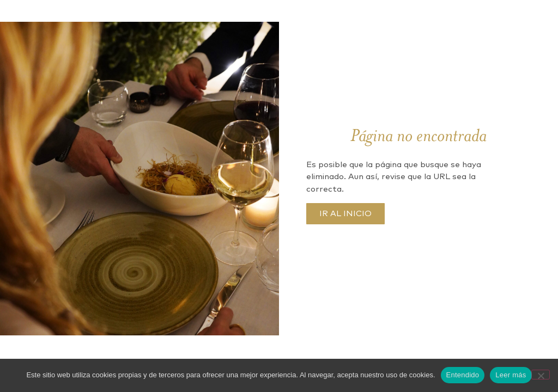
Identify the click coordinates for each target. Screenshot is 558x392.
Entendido (463, 375)
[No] (541, 375)
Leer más (511, 375)
